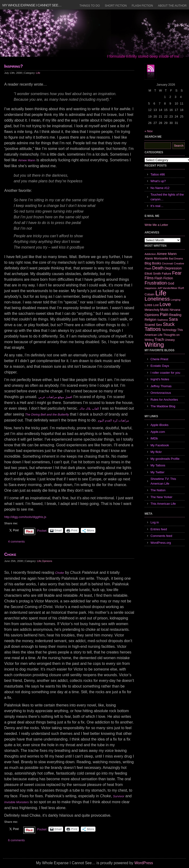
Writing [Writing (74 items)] (154, 345)
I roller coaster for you (165, 373)
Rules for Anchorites (164, 400)
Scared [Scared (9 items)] (150, 325)
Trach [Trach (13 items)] (159, 340)
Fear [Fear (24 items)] (177, 273)
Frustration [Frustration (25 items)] (156, 283)
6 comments (16, 840)
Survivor (119, 796)
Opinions (47, 561)
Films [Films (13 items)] (149, 278)
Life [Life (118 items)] (161, 293)
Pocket (42, 531)
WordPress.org (161, 543)
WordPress (144, 863)
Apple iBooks (159, 425)
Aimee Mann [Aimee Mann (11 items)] (167, 254)
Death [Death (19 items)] (158, 268)
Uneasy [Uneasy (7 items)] (170, 340)
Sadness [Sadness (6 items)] (163, 320)
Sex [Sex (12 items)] (159, 325)
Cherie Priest (159, 359)
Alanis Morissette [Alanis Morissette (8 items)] (156, 258)
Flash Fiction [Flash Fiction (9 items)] (164, 278)
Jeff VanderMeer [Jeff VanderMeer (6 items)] (167, 288)
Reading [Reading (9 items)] (175, 315)
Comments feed (161, 536)
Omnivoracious (161, 393)
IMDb (154, 438)
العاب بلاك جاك (89, 409)
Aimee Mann (27, 160)
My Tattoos (158, 465)
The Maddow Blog (163, 406)
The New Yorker (161, 497)
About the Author (172, 6)
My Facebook (160, 445)
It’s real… (157, 206)
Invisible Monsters (17, 802)
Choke (10, 554)
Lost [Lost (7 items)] (156, 305)
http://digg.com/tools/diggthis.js (25, 517)
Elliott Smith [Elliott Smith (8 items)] (153, 274)
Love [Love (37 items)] (165, 304)
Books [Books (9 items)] (156, 263)
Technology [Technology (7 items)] (169, 330)
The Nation (158, 490)
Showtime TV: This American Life (163, 481)
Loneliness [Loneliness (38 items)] (157, 299)
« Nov (149, 131)
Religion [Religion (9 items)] (150, 320)
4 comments (16, 541)
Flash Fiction (142, 6)
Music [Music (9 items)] (164, 310)
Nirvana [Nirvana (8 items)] (175, 310)
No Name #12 (160, 188)
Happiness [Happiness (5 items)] (150, 288)
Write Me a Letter (156, 225)
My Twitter (157, 472)
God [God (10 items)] (171, 283)
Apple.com (158, 432)
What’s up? (158, 181)
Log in (155, 522)
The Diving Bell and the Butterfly (47, 414)
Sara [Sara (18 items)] (173, 319)
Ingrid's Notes (160, 379)
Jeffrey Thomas (161, 386)
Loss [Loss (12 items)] (148, 305)
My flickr (156, 452)
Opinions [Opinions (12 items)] (152, 315)
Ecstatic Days (160, 366)
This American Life (163, 504)
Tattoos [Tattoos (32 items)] (153, 329)
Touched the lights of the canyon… (167, 197)
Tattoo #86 (158, 174)
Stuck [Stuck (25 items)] (169, 324)
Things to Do (90, 6)
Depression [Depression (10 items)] (173, 268)
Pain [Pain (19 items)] (164, 315)
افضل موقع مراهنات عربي (55, 397)
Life (38, 73)
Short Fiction (116, 6)
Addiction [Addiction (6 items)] (150, 254)
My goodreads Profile (165, 459)
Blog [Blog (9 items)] (148, 263)
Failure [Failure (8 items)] (167, 274)
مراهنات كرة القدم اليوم (114, 420)
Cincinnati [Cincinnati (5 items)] (167, 263)
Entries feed (159, 529)
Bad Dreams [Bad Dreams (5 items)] (176, 259)
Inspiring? (14, 66)
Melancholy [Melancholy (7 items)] (152, 310)
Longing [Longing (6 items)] (176, 300)
